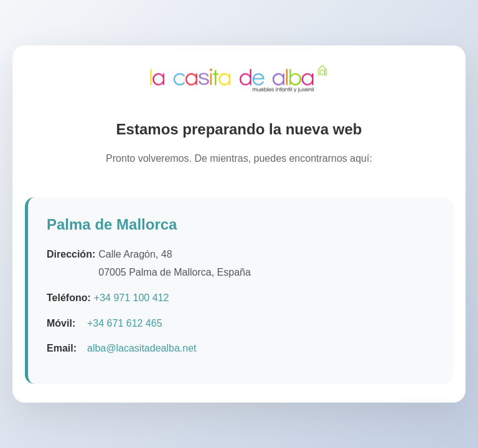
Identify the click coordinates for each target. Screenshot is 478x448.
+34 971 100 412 (132, 298)
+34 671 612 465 (125, 324)
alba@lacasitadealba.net (142, 349)
